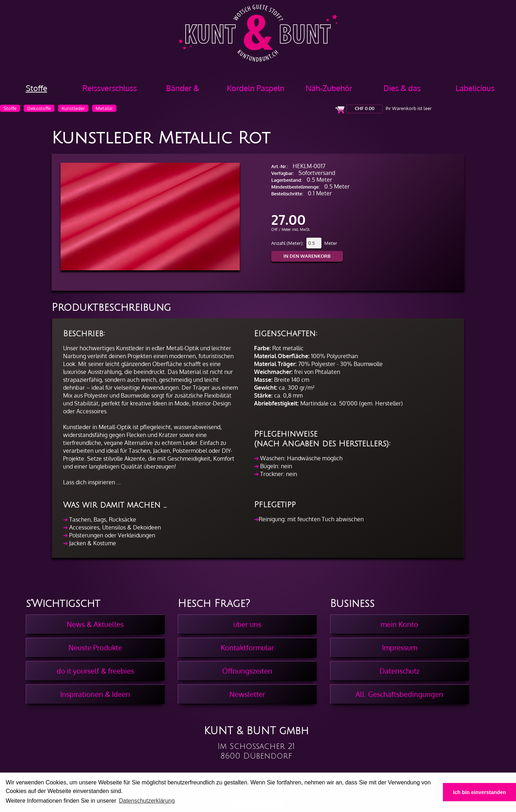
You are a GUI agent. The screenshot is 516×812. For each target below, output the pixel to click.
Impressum (400, 647)
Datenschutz (400, 671)
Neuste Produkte (95, 647)
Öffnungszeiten (247, 671)
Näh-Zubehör (329, 88)
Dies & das (402, 88)
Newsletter (247, 694)
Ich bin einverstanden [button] (479, 792)
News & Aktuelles (95, 624)
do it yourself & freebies (95, 671)
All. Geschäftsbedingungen (399, 694)
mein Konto (399, 624)
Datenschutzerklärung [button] (147, 801)
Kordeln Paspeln (256, 88)
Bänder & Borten (183, 91)
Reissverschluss (110, 88)
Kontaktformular (247, 647)
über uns (247, 624)
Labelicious (475, 88)
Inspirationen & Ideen (95, 694)
